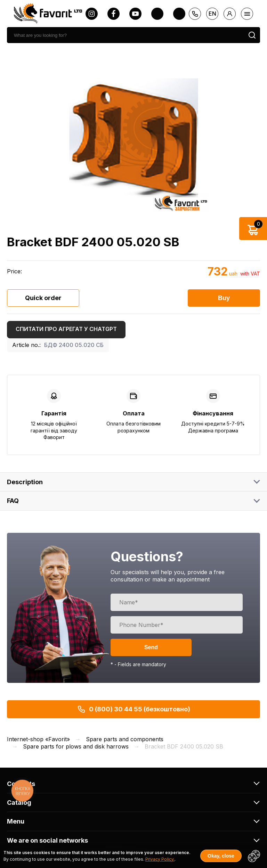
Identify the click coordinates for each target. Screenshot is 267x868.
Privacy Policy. (160, 859)
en (212, 14)
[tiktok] (179, 14)
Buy (224, 298)
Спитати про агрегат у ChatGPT (66, 329)
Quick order (43, 298)
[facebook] (114, 14)
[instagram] (92, 14)
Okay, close (221, 856)
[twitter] (157, 14)
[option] (133, 138)
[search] (126, 35)
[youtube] (135, 14)
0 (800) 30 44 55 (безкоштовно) (134, 709)
